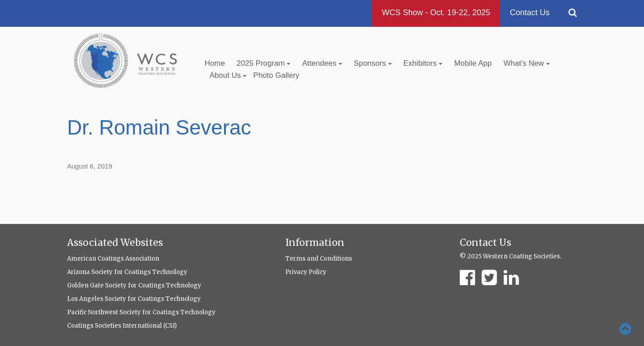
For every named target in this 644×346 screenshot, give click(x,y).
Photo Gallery (276, 75)
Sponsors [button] (373, 63)
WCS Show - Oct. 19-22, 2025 (436, 13)
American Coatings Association (113, 259)
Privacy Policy (306, 272)
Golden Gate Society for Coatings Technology (134, 285)
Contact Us (530, 13)
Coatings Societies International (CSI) (122, 326)
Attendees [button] (322, 63)
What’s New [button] (527, 63)
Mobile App (473, 63)
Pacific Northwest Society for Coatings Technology (141, 312)
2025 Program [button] (263, 63)
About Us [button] (228, 75)
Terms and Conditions (319, 259)
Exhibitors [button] (423, 63)
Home (215, 63)
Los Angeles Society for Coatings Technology (134, 299)
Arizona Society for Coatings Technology (127, 272)
